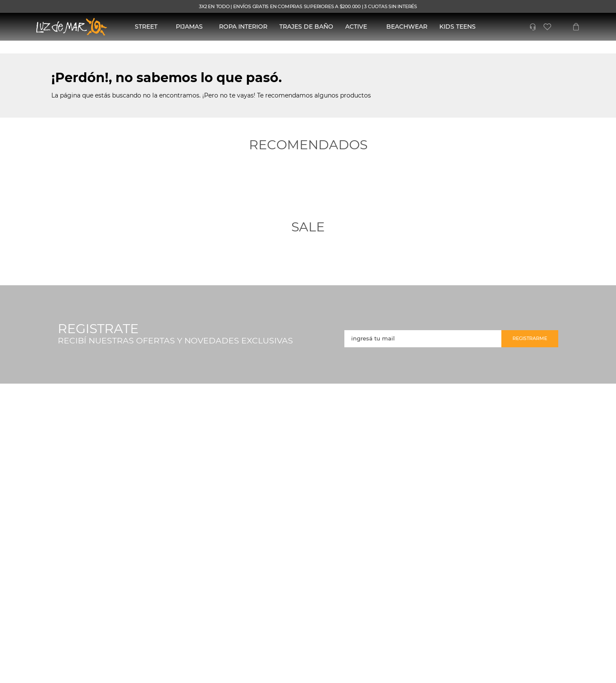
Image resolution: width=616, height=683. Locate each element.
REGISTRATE (98, 329)
